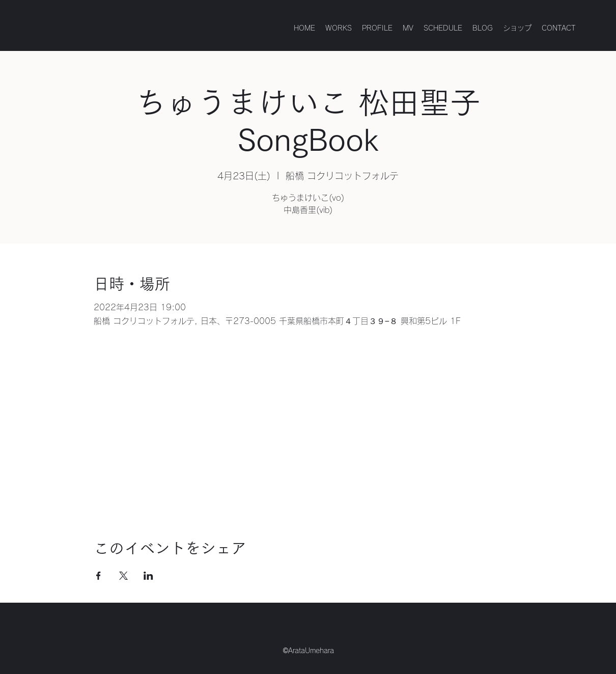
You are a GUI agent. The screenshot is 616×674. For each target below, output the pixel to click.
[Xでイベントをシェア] (123, 576)
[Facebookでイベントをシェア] (99, 576)
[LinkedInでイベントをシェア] (148, 576)
